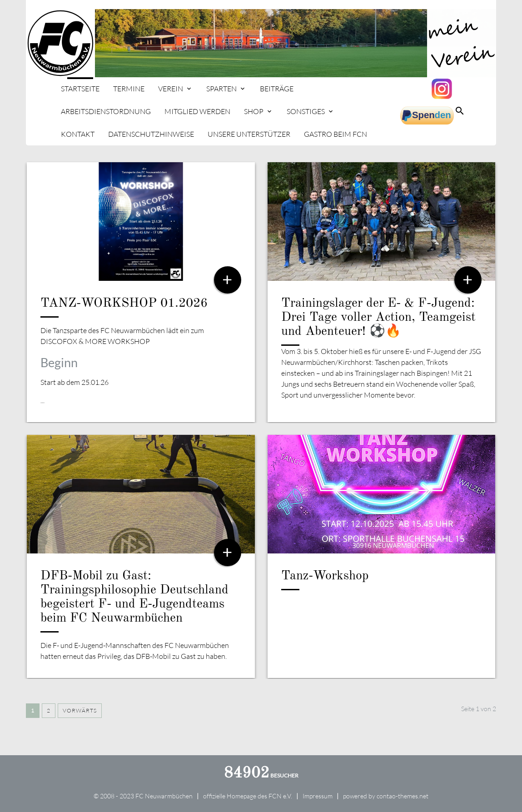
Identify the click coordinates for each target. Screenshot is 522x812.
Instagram (443, 89)
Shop (254, 111)
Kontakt (78, 134)
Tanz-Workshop (325, 576)
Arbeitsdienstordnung (106, 111)
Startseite (80, 89)
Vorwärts (80, 710)
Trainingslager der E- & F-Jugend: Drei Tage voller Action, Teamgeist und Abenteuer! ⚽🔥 (378, 318)
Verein (171, 89)
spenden (427, 116)
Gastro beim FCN (336, 134)
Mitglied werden (197, 111)
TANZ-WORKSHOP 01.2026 (124, 304)
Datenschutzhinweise (151, 134)
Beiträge (277, 89)
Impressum (318, 796)
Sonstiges (306, 111)
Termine (129, 89)
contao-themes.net (403, 796)
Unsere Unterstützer (249, 134)
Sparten (221, 89)
